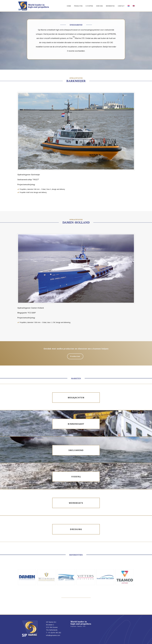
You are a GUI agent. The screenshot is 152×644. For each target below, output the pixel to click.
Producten (78, 6)
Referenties (110, 6)
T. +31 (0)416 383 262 (54, 633)
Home (69, 6)
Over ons (99, 6)
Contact (121, 6)
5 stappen (89, 6)
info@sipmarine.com (53, 635)
